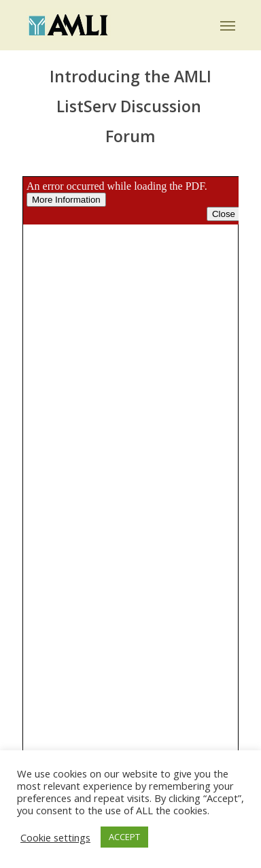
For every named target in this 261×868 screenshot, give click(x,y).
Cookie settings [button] (55, 837)
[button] (228, 25)
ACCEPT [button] (124, 837)
